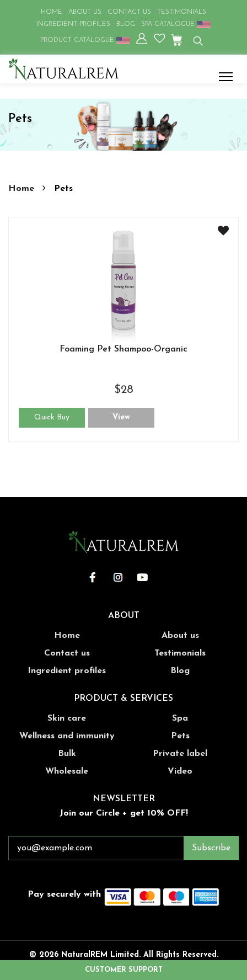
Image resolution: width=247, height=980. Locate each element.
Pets (180, 736)
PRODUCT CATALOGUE (85, 40)
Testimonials (180, 653)
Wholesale (67, 771)
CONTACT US (129, 12)
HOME (52, 12)
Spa (180, 718)
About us (180, 636)
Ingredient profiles (67, 671)
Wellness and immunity (67, 736)
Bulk (67, 754)
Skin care (67, 718)
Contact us (67, 653)
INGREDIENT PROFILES (73, 24)
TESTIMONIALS (182, 12)
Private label (180, 754)
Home (23, 189)
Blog (180, 671)
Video (180, 771)
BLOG (126, 24)
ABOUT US (85, 12)
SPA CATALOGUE (176, 24)
